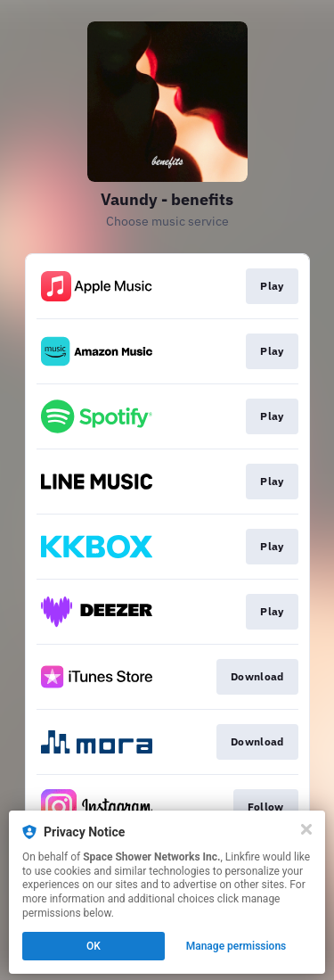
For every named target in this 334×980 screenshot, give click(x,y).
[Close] (306, 829)
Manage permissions (236, 946)
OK (94, 946)
